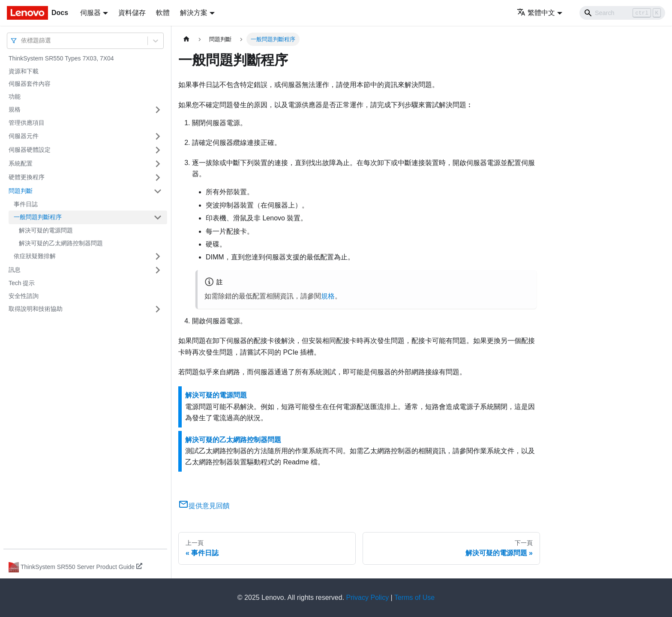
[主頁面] (186, 39)
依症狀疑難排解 (35, 256)
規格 (15, 109)
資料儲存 (132, 13)
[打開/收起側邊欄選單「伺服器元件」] (158, 136)
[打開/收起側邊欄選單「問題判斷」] (158, 191)
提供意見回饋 (204, 506)
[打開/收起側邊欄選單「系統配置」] (158, 164)
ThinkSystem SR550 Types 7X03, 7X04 (61, 58)
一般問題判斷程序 (38, 217)
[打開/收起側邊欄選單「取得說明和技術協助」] (158, 309)
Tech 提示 (22, 283)
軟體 (163, 13)
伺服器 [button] (90, 13)
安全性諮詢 (24, 296)
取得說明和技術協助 (36, 309)
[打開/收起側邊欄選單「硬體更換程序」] (158, 178)
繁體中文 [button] (536, 13)
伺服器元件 (24, 136)
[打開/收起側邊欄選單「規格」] (158, 110)
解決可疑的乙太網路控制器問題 (61, 243)
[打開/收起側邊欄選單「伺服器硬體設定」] (158, 150)
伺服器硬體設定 (30, 150)
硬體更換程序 (27, 177)
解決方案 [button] (194, 13)
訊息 (15, 270)
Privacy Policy (368, 597)
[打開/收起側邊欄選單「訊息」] (158, 270)
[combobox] (22, 41)
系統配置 (21, 163)
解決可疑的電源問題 (46, 230)
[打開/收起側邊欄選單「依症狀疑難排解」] (158, 256)
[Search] (622, 13)
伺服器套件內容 (30, 84)
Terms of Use (414, 597)
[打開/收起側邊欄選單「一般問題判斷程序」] (158, 217)
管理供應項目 (27, 123)
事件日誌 (26, 204)
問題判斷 (21, 191)
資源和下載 (24, 71)
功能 (15, 96)
